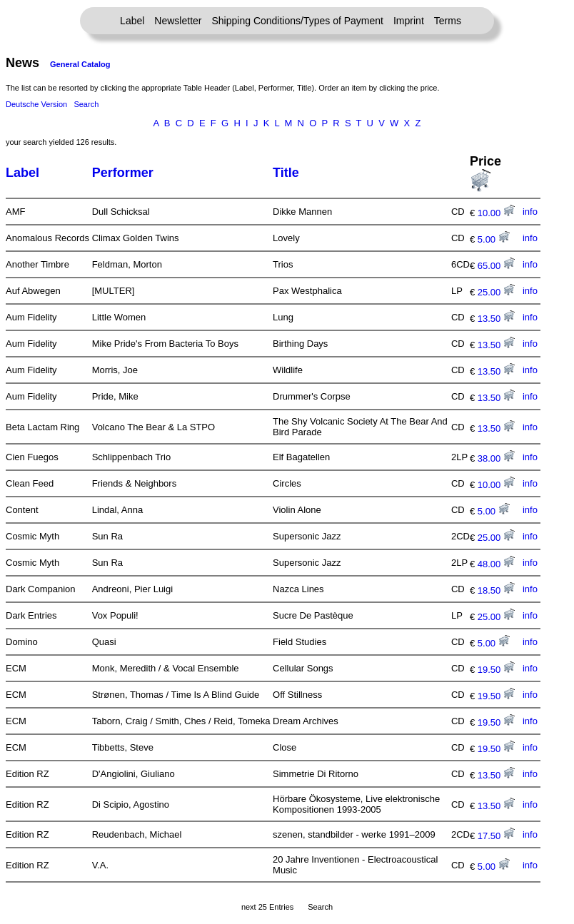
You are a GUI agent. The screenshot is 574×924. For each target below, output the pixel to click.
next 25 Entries (267, 907)
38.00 (496, 458)
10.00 (496, 213)
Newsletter (178, 21)
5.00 (494, 239)
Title (286, 173)
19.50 (496, 670)
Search (86, 104)
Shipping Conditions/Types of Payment (298, 21)
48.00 (496, 564)
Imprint (409, 21)
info (530, 212)
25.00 (496, 292)
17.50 (496, 836)
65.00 (496, 266)
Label (132, 21)
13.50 (496, 319)
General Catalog (80, 64)
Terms (448, 21)
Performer (123, 173)
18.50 (496, 590)
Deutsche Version (36, 104)
